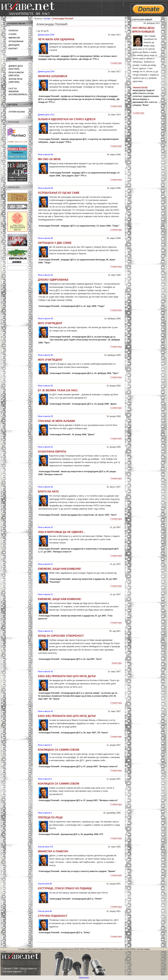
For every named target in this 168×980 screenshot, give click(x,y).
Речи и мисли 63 (45, 275)
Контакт (13, 49)
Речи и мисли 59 (45, 319)
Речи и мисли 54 (45, 447)
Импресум (14, 38)
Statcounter (84, 978)
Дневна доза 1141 (46, 115)
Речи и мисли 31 (45, 564)
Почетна (13, 31)
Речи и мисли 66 (45, 238)
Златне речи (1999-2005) (124, 949)
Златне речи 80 (45, 884)
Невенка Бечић (140, 87)
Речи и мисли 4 (45, 813)
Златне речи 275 (45, 847)
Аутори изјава (17, 112)
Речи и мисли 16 (45, 672)
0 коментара (116, 63)
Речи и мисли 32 (45, 527)
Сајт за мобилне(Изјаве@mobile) (18, 92)
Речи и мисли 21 (45, 631)
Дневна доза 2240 (46, 35)
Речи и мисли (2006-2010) (99, 949)
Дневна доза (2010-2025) (73, 949)
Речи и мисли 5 (45, 745)
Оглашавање (16, 41)
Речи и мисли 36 (45, 487)
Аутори (47, 18)
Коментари (117, 663)
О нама (13, 34)
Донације (14, 45)
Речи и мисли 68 (45, 155)
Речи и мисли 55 (45, 386)
